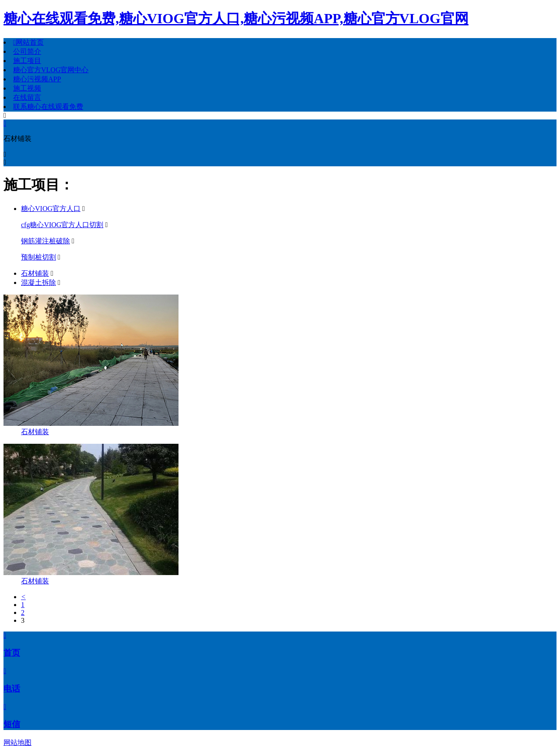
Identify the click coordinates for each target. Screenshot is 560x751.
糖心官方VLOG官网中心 (51, 70)
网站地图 (17, 742)
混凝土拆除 (38, 283)
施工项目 (27, 61)
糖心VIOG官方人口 (51, 209)
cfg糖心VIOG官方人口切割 (62, 225)
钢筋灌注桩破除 (45, 241)
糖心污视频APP (37, 79)
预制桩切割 (38, 257)
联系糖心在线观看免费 (48, 107)
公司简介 (27, 51)
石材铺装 (35, 273)
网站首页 (28, 42)
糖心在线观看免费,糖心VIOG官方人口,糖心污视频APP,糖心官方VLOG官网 (236, 18)
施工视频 (27, 88)
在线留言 (27, 97)
